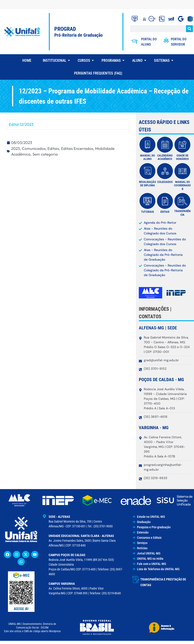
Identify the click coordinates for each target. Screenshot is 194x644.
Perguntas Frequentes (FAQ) (98, 73)
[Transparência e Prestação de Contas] (136, 580)
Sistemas (164, 60)
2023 (15, 148)
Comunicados (34, 148)
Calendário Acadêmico (165, 157)
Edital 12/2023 (21, 124)
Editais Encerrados (77, 148)
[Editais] (165, 201)
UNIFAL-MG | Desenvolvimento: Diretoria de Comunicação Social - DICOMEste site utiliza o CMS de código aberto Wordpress (32, 628)
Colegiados (165, 182)
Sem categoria (45, 154)
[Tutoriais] (147, 201)
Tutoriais (148, 212)
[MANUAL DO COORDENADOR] (182, 171)
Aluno (139, 60)
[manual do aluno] (147, 145)
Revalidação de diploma (148, 184)
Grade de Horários (182, 157)
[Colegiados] (165, 171)
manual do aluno (148, 157)
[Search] (189, 29)
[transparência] (182, 201)
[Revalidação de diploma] (147, 171)
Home (27, 60)
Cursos (86, 60)
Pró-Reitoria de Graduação (78, 35)
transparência (182, 213)
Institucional (56, 60)
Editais (53, 148)
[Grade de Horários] (182, 145)
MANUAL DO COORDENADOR (182, 185)
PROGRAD (65, 29)
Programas (113, 60)
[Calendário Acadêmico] (165, 145)
